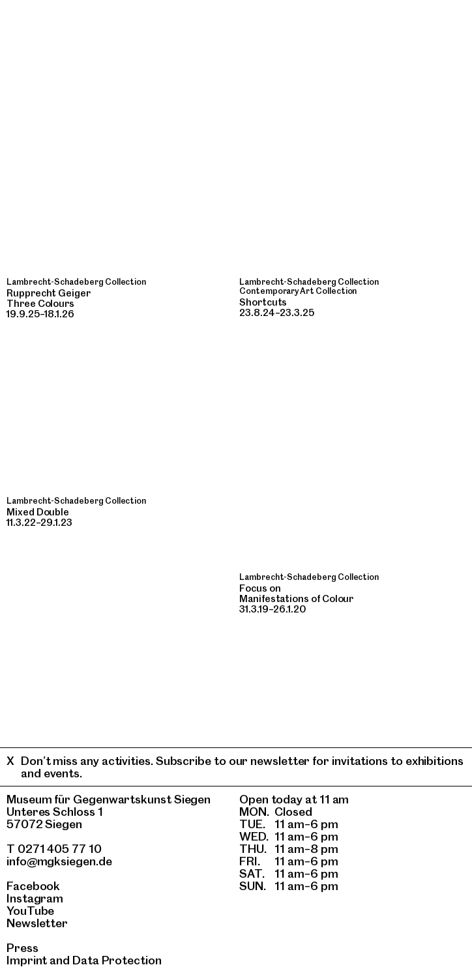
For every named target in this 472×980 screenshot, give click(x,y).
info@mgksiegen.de (59, 861)
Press (22, 948)
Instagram (35, 898)
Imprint (27, 960)
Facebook (33, 886)
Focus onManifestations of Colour (296, 594)
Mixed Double (38, 512)
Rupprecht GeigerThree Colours (49, 298)
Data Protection (117, 960)
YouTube (30, 911)
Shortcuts (263, 302)
